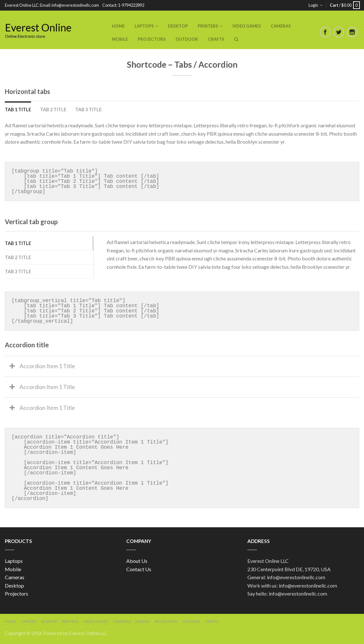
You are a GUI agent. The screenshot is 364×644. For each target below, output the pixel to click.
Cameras (281, 26)
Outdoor (187, 39)
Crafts (216, 39)
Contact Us (139, 569)
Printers (208, 26)
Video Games (247, 26)
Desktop (178, 26)
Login (313, 5)
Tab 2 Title (53, 110)
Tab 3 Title (88, 110)
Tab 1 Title (18, 110)
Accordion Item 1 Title (47, 366)
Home (118, 26)
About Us (137, 561)
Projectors (152, 39)
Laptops (144, 26)
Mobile (120, 39)
